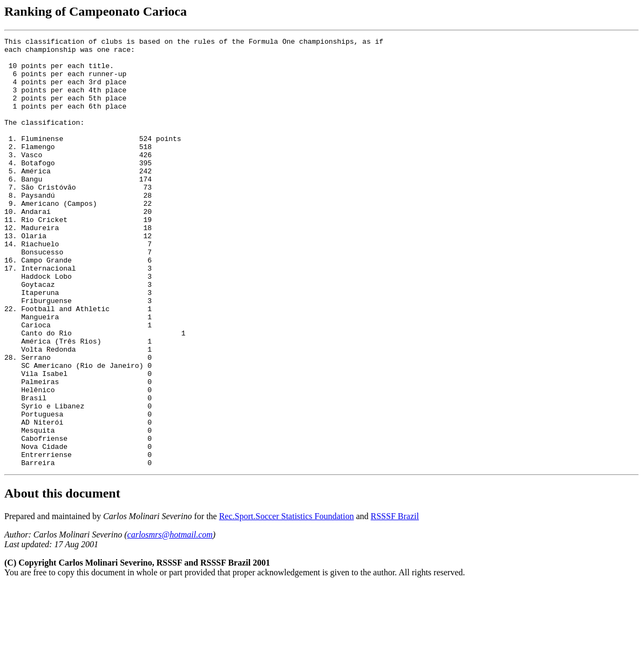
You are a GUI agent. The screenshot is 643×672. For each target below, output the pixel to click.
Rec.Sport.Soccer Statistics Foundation (287, 602)
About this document (62, 579)
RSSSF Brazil (395, 602)
